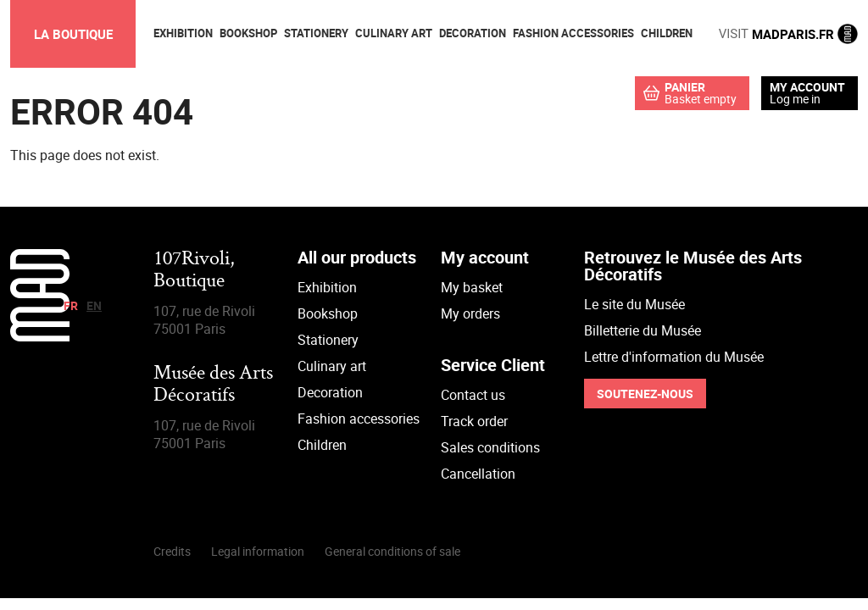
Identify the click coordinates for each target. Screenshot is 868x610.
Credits (172, 551)
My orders (470, 313)
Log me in (795, 99)
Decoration (330, 392)
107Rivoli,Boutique (194, 271)
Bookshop (328, 313)
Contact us (473, 395)
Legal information (258, 551)
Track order (474, 421)
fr (71, 305)
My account (807, 87)
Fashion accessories (359, 419)
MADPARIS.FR (788, 34)
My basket (472, 287)
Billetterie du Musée (643, 330)
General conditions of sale (392, 551)
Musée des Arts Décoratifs (213, 385)
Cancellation (478, 474)
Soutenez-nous (645, 394)
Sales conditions (490, 447)
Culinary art (332, 366)
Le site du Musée (634, 304)
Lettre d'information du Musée (674, 357)
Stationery (328, 340)
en (94, 305)
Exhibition (327, 287)
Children (322, 445)
